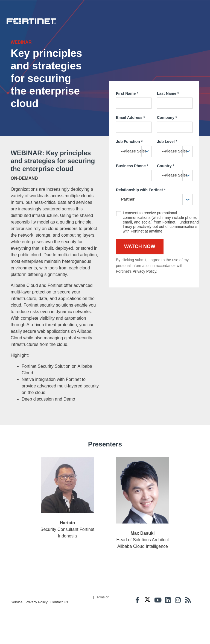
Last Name (168, 107)
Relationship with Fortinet (141, 204)
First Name (127, 107)
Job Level (167, 156)
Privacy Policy (144, 285)
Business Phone (132, 180)
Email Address (130, 131)
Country (166, 180)
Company (167, 131)
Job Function (129, 156)
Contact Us (59, 636)
